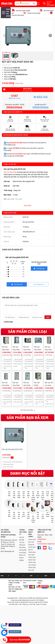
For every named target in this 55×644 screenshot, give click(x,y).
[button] (50, 36)
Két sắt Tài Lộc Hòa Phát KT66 (49, 384)
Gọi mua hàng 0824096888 (48, 3)
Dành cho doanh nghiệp (22, 558)
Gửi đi (48, 318)
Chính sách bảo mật (32, 569)
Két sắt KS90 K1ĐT (37, 384)
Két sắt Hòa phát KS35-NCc (12, 449)
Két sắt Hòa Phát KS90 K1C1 (5, 348)
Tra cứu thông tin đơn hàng (22, 545)
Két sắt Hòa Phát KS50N (38, 348)
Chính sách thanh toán (32, 559)
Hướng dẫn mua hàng (23, 551)
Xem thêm (28, 206)
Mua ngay (26, 90)
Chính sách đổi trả (32, 548)
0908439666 (42, 539)
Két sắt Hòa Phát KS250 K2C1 (16, 384)
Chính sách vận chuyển (32, 564)
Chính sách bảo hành (32, 553)
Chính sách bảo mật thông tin (32, 542)
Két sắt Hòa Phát (10, 172)
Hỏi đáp (22, 540)
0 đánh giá (23, 263)
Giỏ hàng (22, 4)
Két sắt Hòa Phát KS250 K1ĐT (27, 384)
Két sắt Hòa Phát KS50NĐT (27, 348)
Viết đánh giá (39, 268)
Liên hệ (22, 537)
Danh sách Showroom (34, 4)
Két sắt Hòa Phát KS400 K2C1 (48, 348)
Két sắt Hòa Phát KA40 (16, 348)
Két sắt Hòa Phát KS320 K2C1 (5, 384)
